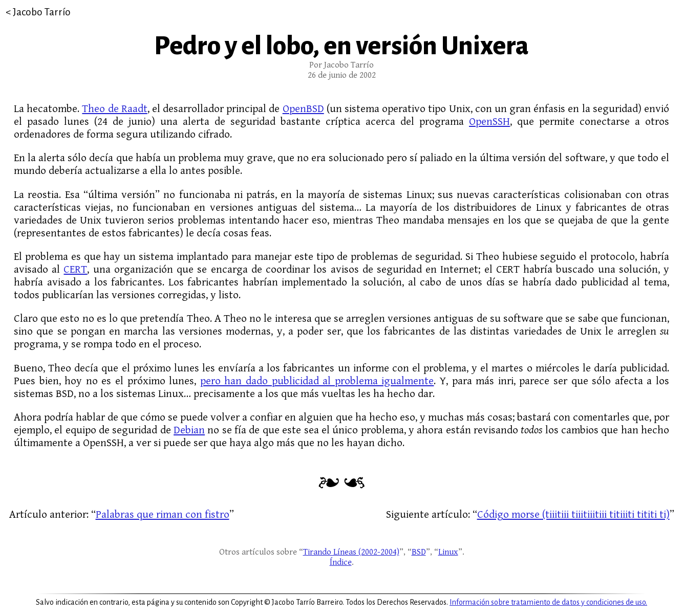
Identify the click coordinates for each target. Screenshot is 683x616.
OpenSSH (489, 122)
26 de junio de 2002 (342, 75)
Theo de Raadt (114, 109)
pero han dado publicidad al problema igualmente (317, 381)
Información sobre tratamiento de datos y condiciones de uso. (548, 602)
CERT (75, 269)
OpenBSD (303, 109)
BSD (419, 552)
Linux (448, 552)
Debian (189, 430)
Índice (341, 562)
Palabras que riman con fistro (163, 514)
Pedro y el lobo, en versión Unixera (341, 46)
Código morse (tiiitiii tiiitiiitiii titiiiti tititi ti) (573, 514)
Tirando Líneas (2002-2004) (351, 552)
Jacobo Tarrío (42, 12)
